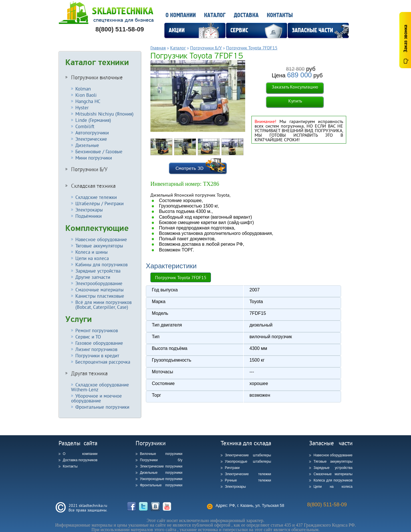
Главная (158, 48)
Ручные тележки (248, 480)
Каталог (215, 15)
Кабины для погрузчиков (101, 264)
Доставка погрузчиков (80, 460)
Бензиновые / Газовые (99, 151)
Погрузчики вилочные (97, 77)
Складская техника (93, 186)
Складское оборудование (100, 387)
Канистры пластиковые (100, 296)
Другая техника (89, 373)
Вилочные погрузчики (161, 454)
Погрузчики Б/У (89, 169)
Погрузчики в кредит (97, 355)
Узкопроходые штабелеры (248, 462)
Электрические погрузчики (161, 466)
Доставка (246, 15)
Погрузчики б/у (161, 460)
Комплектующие (97, 228)
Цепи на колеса (92, 258)
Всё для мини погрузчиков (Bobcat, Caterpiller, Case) (101, 305)
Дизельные (87, 145)
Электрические (91, 139)
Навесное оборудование (101, 239)
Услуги (79, 319)
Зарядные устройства (98, 271)
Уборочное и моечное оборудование (96, 398)
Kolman (83, 89)
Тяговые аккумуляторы (99, 246)
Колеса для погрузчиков (333, 480)
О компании (181, 15)
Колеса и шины (91, 252)
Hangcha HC (88, 101)
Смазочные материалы (99, 290)
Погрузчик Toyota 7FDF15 (252, 48)
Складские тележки (96, 197)
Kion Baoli (86, 95)
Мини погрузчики (94, 158)
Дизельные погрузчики (161, 473)
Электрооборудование (99, 283)
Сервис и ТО (88, 337)
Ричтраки (232, 468)
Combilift (85, 126)
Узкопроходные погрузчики (161, 479)
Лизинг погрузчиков (96, 349)
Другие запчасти (93, 277)
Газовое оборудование (99, 343)
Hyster (82, 107)
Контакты (280, 15)
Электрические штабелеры (248, 455)
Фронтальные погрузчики (102, 407)
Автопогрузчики (92, 133)
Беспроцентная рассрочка (103, 362)
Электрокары (89, 210)
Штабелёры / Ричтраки (99, 203)
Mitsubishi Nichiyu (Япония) (104, 114)
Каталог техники (97, 63)
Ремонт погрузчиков (97, 330)
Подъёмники (88, 216)
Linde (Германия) (93, 120)
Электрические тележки (248, 474)
